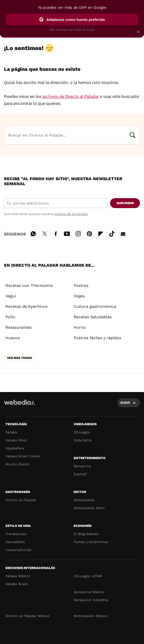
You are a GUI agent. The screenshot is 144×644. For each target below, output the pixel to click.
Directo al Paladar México (27, 616)
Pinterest (89, 233)
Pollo (10, 317)
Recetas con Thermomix (29, 285)
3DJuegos (82, 432)
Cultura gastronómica (95, 306)
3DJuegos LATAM (88, 576)
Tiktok (112, 233)
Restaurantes (18, 327)
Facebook (56, 233)
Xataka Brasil (17, 584)
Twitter (44, 233)
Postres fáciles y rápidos (97, 338)
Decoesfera (15, 542)
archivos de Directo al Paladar (71, 96)
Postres (81, 285)
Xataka (11, 432)
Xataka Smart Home (23, 456)
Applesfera (15, 448)
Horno (80, 327)
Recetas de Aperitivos (26, 306)
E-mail (123, 233)
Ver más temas (19, 358)
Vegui (11, 296)
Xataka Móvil (16, 440)
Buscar (133, 135)
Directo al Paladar (21, 500)
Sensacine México (89, 592)
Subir (125, 403)
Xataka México (18, 576)
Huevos (13, 338)
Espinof (80, 474)
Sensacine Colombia (91, 600)
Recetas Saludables (93, 317)
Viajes (79, 296)
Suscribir (125, 203)
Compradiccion (18, 550)
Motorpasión (84, 500)
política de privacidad (71, 214)
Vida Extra (82, 440)
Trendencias (16, 534)
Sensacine (82, 466)
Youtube (67, 233)
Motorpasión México (91, 616)
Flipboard (101, 233)
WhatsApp (33, 233)
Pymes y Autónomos (91, 542)
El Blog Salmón (86, 534)
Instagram (78, 233)
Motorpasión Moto (89, 508)
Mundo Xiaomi (18, 464)
